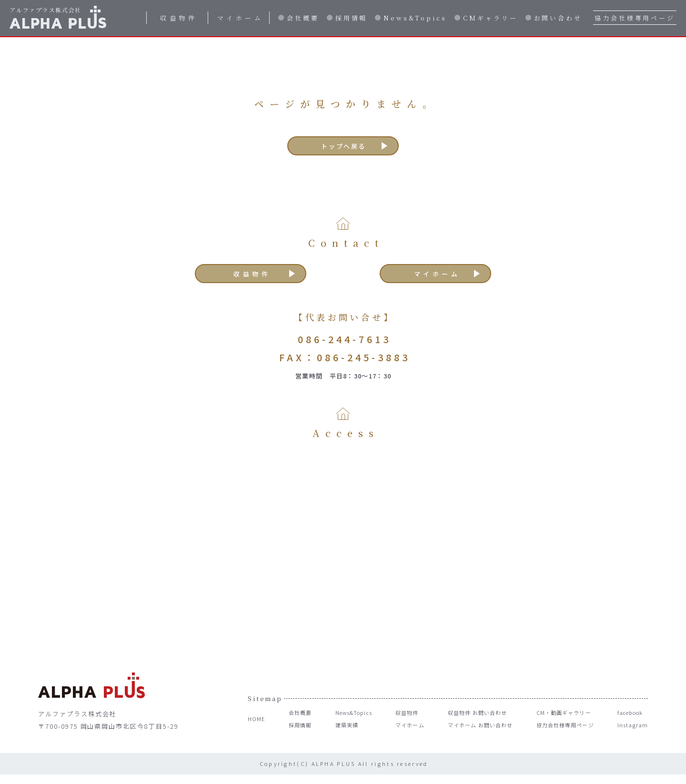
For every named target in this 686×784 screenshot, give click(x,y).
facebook (631, 723)
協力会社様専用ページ (635, 18)
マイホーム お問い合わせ (476, 735)
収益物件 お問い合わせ (473, 723)
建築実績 (341, 735)
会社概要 (303, 18)
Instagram (631, 735)
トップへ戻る (344, 148)
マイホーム (241, 18)
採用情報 (352, 18)
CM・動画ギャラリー (563, 723)
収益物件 (179, 18)
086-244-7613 (344, 349)
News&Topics (415, 18)
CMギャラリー (490, 18)
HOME (257, 729)
